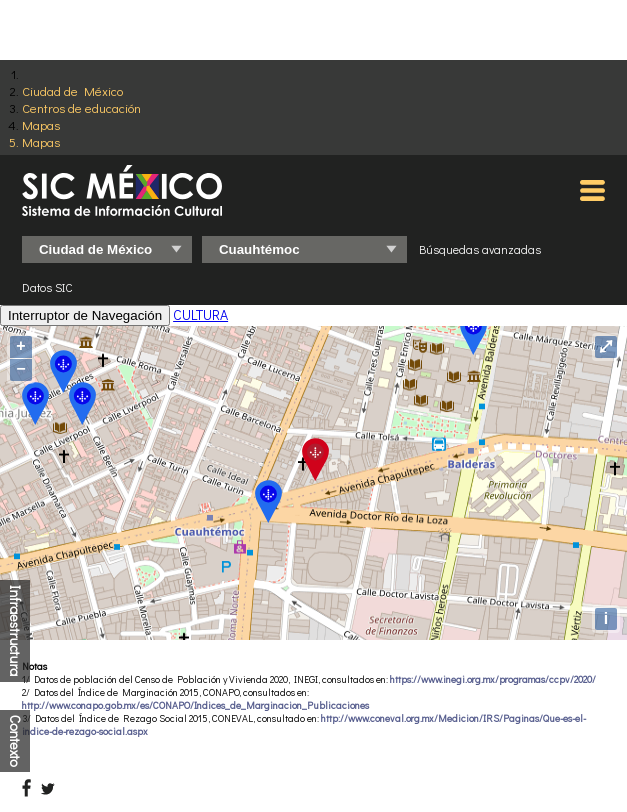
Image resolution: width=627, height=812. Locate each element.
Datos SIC (47, 287)
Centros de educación (81, 107)
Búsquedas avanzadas (480, 249)
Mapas (41, 124)
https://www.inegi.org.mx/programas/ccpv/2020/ (493, 679)
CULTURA (200, 314)
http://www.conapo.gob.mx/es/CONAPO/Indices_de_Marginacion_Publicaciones (195, 705)
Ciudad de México (72, 90)
